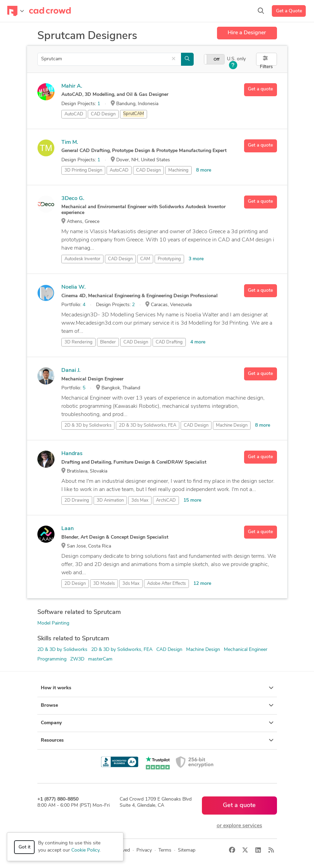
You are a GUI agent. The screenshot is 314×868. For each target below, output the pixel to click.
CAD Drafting (169, 342)
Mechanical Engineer (246, 650)
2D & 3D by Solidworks (62, 650)
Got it (25, 847)
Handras (72, 454)
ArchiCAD (166, 500)
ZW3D (77, 659)
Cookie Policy (85, 850)
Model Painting (53, 623)
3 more (196, 259)
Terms (165, 850)
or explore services (239, 826)
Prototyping (169, 259)
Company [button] (157, 723)
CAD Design (103, 114)
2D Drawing (77, 500)
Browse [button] (157, 705)
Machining (178, 170)
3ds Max (140, 500)
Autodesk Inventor (82, 259)
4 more (198, 342)
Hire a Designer (247, 33)
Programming (52, 659)
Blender (108, 342)
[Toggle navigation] (16, 11)
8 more (204, 170)
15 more (192, 500)
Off (216, 60)
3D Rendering (78, 342)
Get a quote (260, 89)
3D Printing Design (83, 170)
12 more (202, 584)
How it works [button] (157, 688)
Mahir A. (72, 86)
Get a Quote (289, 11)
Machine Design (232, 425)
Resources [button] (157, 740)
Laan (68, 529)
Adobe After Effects (166, 584)
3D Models (104, 584)
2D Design (75, 584)
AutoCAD (74, 114)
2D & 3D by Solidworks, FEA (122, 650)
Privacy (144, 850)
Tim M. (70, 142)
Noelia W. (74, 287)
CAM (145, 259)
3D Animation (110, 500)
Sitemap (187, 850)
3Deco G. (73, 199)
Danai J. (71, 370)
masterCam (100, 659)
